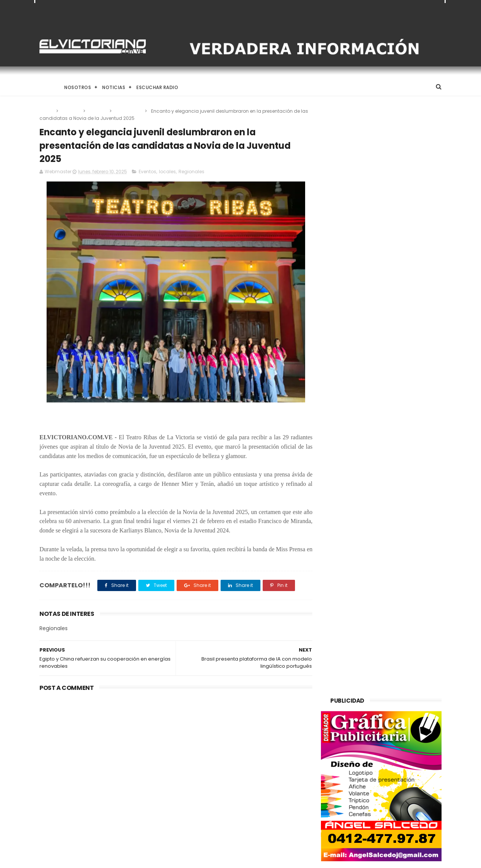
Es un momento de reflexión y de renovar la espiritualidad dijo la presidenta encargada (260, 821)
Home (46, 87)
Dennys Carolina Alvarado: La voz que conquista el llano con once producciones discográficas (258, 785)
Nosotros (78, 87)
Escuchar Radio (157, 87)
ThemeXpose (82, 859)
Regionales (129, 111)
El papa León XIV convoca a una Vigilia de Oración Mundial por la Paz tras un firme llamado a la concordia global (260, 746)
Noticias (114, 87)
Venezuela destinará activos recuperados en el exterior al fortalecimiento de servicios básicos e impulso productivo (101, 750)
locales (98, 111)
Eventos (71, 111)
